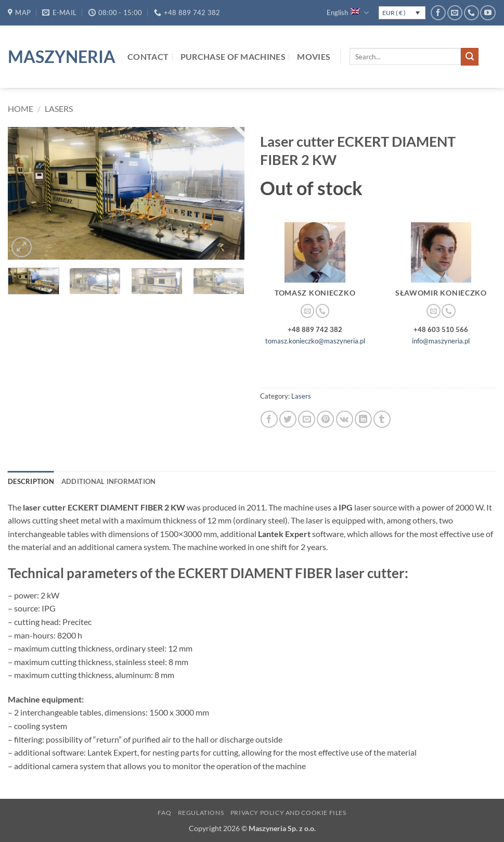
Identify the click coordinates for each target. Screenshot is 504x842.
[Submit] (470, 57)
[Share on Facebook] (269, 419)
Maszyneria (60, 57)
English (347, 13)
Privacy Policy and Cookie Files (288, 813)
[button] (22, 247)
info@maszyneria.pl (441, 341)
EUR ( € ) (394, 13)
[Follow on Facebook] (438, 13)
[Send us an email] (455, 13)
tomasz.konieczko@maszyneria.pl (315, 341)
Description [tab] (31, 481)
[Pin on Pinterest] (325, 419)
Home (21, 109)
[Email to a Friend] (307, 419)
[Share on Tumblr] (382, 419)
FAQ (164, 813)
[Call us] (471, 13)
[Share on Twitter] (288, 419)
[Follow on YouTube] (488, 13)
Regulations (201, 813)
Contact (148, 56)
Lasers (59, 109)
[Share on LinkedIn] (363, 419)
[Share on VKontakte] (345, 419)
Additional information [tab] (109, 481)
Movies (314, 56)
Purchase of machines (233, 56)
